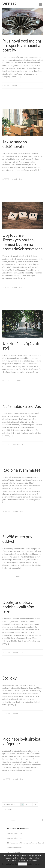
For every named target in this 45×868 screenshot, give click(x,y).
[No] (42, 860)
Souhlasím (22, 864)
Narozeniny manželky (15, 848)
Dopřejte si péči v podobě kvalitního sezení (18, 607)
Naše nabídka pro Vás (22, 406)
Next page (8, 809)
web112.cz (18, 85)
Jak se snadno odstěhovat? (15, 144)
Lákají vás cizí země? (15, 852)
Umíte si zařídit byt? (15, 833)
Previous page (9, 804)
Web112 (9, 4)
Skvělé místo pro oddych (17, 539)
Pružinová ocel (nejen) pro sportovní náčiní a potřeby (22, 45)
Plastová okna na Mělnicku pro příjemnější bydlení (25, 843)
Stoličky (9, 678)
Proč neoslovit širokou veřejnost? (22, 741)
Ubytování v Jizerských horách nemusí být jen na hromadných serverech (22, 242)
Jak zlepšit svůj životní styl (22, 346)
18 (35, 804)
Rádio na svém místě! (21, 470)
